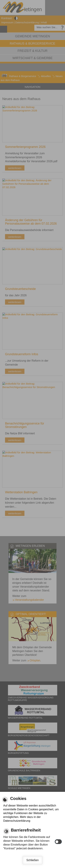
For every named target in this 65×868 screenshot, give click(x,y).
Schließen (32, 860)
